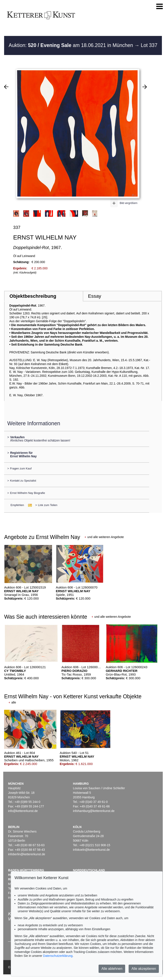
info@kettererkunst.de (23, 811)
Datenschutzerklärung (58, 956)
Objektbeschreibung (33, 296)
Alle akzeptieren (144, 969)
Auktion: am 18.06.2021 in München (72, 45)
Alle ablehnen (112, 969)
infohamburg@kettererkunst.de (94, 811)
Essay (95, 296)
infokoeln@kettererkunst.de (91, 850)
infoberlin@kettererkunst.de (26, 854)
